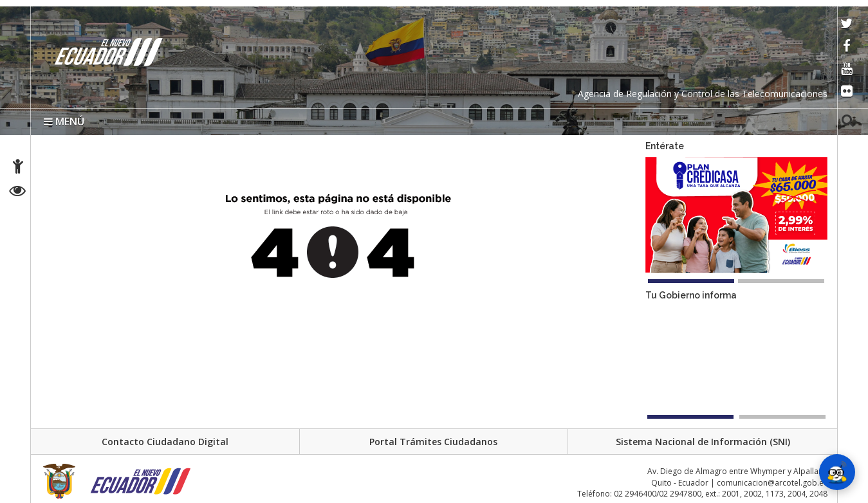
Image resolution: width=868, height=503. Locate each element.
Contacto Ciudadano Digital (165, 442)
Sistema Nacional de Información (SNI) (703, 442)
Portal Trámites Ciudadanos (433, 442)
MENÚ (64, 122)
